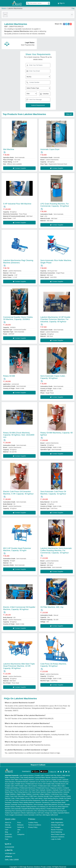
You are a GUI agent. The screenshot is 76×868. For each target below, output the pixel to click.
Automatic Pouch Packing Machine (22, 804)
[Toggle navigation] (72, 14)
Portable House (20, 783)
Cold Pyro (39, 814)
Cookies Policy (33, 822)
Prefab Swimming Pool (54, 808)
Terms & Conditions (35, 824)
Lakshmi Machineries (15, 8)
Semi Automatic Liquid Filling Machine (45, 804)
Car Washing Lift (43, 806)
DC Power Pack (34, 789)
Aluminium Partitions (58, 777)
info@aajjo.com (10, 853)
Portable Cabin (39, 775)
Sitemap (8, 824)
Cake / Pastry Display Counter (21, 798)
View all (69, 114)
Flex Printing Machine (21, 791)
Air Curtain (16, 800)
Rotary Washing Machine (55, 791)
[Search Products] (27, 3)
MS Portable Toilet (49, 783)
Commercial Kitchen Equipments (30, 800)
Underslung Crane (57, 794)
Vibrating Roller (14, 777)
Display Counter (57, 779)
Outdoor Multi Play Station (53, 775)
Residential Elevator (22, 781)
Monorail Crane (23, 796)
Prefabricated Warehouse (27, 787)
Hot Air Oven (24, 789)
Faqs (7, 838)
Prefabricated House (43, 787)
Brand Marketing (56, 831)
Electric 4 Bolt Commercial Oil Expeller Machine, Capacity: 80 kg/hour (19, 608)
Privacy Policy (33, 827)
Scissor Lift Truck (46, 781)
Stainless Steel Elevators (61, 781)
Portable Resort (60, 783)
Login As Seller (56, 838)
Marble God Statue (65, 798)
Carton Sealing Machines (43, 779)
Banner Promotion (57, 829)
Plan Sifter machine (47, 800)
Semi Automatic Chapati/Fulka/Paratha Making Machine (28, 808)
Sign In (61, 3)
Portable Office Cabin (58, 785)
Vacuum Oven (14, 789)
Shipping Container (56, 787)
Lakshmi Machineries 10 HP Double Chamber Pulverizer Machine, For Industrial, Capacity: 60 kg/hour (55, 319)
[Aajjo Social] (58, 771)
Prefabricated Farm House (34, 783)
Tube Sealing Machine (27, 777)
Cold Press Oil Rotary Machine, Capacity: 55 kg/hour (53, 664)
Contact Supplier (19, 168)
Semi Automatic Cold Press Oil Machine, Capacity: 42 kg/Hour (53, 492)
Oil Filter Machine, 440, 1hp (52, 606)
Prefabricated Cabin (44, 785)
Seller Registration (57, 822)
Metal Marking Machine (51, 798)
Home (4, 8)
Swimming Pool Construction (24, 810)
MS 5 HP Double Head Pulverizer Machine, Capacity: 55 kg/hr (17, 549)
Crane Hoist (13, 796)
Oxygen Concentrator (16, 814)
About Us (8, 822)
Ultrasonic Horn (59, 800)
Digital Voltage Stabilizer (24, 794)
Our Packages (56, 827)
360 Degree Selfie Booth (50, 814)
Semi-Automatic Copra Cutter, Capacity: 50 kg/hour (53, 376)
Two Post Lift (53, 806)
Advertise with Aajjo (57, 824)
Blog (6, 831)
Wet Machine (9, 149)
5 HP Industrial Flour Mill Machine (17, 203)
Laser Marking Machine (26, 775)
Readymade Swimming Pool (57, 810)
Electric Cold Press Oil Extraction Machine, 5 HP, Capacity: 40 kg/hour (18, 492)
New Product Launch (58, 834)
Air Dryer (61, 804)
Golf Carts (41, 812)
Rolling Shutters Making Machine (26, 806)
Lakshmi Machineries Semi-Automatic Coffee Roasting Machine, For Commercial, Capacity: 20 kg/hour (56, 550)
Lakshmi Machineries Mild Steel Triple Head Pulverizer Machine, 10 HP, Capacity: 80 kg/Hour (19, 665)
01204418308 (9, 846)
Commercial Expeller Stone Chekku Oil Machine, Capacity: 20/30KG (18, 318)
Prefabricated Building (12, 787)
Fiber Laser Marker (37, 798)
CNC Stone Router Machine (37, 791)
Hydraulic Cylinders (46, 789)
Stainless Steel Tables (12, 779)
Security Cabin (9, 783)
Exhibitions (9, 836)
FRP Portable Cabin (21, 785)
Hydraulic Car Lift (35, 781)
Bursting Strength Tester (46, 796)
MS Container (33, 785)
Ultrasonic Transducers (42, 802)
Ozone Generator (29, 814)
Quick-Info (8, 834)
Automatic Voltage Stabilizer (41, 794)
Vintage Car (48, 812)
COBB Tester (33, 796)
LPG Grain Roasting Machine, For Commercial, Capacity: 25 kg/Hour (55, 204)
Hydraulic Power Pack (60, 789)
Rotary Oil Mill (9, 375)
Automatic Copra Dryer (50, 149)
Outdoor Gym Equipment (13, 812)
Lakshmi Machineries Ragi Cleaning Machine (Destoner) (18, 261)
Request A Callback (38, 764)
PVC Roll (8, 800)
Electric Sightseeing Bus (29, 812)
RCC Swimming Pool (41, 810)
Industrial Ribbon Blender (43, 777)
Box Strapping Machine (27, 779)
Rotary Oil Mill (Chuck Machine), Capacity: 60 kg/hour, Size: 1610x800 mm (19, 434)
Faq (73, 8)
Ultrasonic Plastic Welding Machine (23, 802)
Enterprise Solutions (58, 836)
